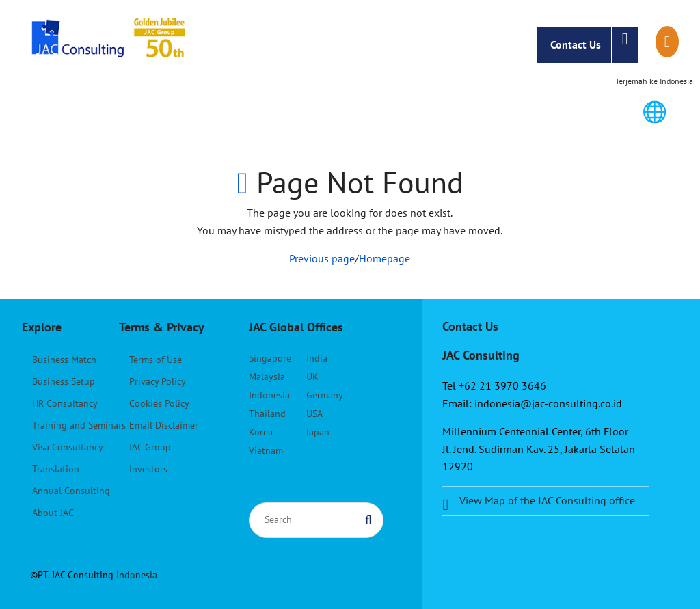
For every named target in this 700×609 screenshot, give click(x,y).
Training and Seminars (79, 425)
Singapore (270, 358)
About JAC (53, 513)
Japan (318, 432)
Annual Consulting (71, 491)
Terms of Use (156, 360)
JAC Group (150, 447)
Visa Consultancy (68, 447)
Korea (261, 432)
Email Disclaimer (164, 425)
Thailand (267, 414)
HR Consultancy (65, 403)
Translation (56, 469)
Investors (148, 469)
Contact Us (594, 45)
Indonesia (269, 395)
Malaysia (267, 377)
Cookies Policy (159, 403)
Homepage (385, 258)
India (317, 358)
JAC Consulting (110, 44)
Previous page (322, 258)
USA (314, 414)
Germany (325, 395)
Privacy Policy (158, 381)
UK (312, 377)
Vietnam (266, 450)
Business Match (64, 360)
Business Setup (64, 381)
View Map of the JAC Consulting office (547, 500)
